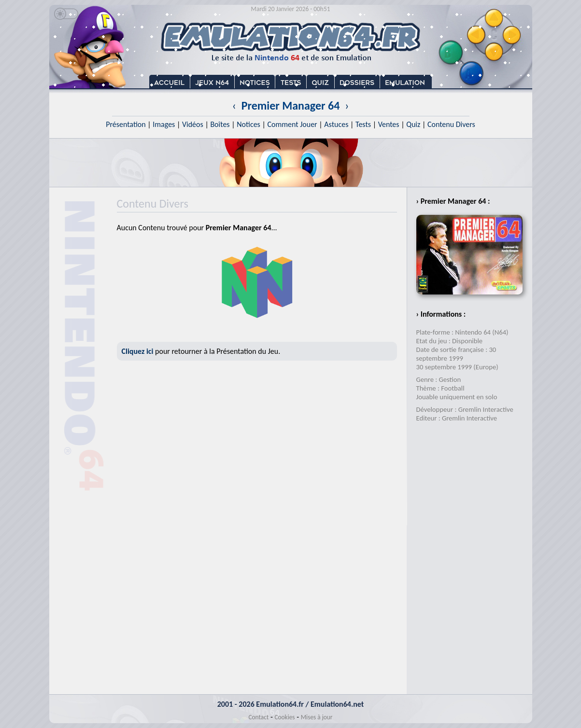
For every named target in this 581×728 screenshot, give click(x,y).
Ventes (389, 124)
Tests (363, 124)
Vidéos (193, 124)
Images (164, 124)
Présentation (126, 124)
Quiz (413, 124)
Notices (248, 124)
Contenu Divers (451, 124)
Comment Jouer (292, 124)
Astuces (336, 124)
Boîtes (220, 124)
